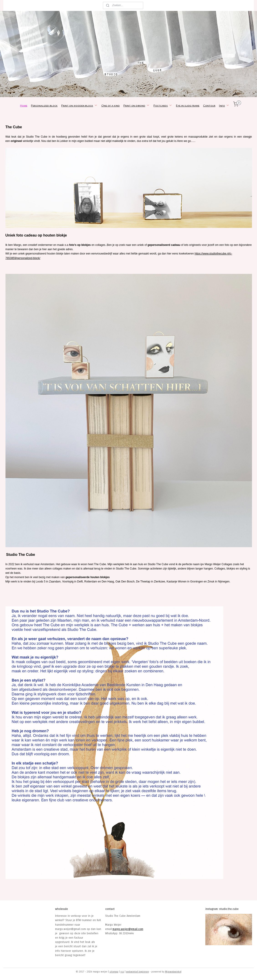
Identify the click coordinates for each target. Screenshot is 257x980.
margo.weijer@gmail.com (128, 929)
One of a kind (111, 105)
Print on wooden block (79, 105)
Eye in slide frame (188, 105)
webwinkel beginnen (137, 972)
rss (122, 972)
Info (224, 105)
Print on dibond (137, 105)
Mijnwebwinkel (173, 972)
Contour (209, 105)
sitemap (114, 972)
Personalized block (44, 105)
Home (24, 105)
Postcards (163, 105)
